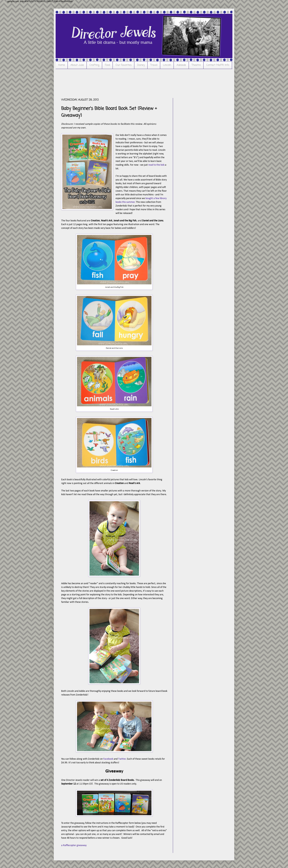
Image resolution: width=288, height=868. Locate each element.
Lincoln (167, 65)
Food (107, 65)
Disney (141, 65)
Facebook (108, 759)
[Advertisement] (129, 83)
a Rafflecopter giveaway (74, 845)
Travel (154, 65)
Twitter (122, 759)
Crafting (94, 65)
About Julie (77, 65)
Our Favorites (124, 65)
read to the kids (156, 165)
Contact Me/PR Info (218, 65)
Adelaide (181, 65)
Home (62, 65)
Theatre (196, 65)
